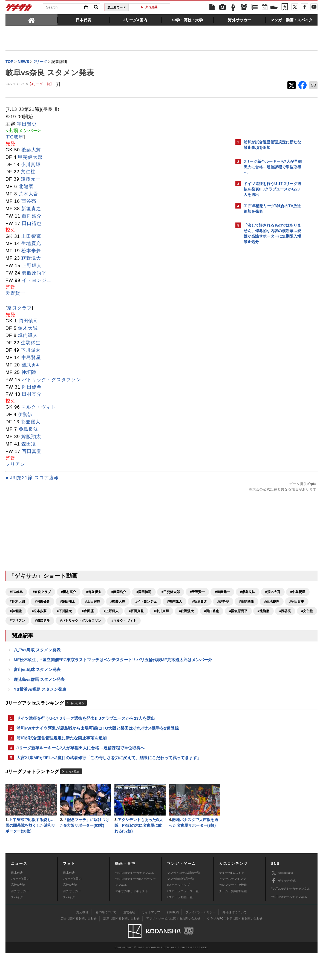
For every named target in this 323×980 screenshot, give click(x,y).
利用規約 (173, 939)
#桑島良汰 (43, 602)
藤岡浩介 (32, 217)
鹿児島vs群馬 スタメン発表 (39, 702)
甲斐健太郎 (30, 158)
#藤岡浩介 (119, 592)
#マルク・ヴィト (74, 640)
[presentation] (31, 20)
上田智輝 (31, 237)
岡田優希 (32, 388)
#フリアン (136, 631)
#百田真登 (136, 621)
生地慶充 (31, 244)
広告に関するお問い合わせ (79, 946)
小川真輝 (31, 165)
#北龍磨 (69, 631)
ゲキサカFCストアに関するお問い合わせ (235, 946)
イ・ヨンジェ (37, 281)
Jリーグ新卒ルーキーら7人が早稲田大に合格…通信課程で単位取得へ (80, 773)
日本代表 (17, 900)
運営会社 (129, 939)
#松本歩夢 (39, 621)
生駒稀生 (31, 343)
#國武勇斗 (161, 631)
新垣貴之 (31, 209)
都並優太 (31, 422)
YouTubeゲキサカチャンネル (135, 900)
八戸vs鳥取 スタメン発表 (37, 670)
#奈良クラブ (42, 592)
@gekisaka (282, 900)
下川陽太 (31, 351)
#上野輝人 (111, 621)
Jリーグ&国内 (20, 906)
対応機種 (82, 939)
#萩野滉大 (187, 621)
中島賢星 (31, 358)
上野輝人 (32, 266)
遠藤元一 (31, 180)
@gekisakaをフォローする (266, 330)
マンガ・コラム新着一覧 (184, 900)
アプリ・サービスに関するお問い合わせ (173, 946)
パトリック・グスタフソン (51, 380)
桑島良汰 (28, 430)
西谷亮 (29, 202)
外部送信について (235, 939)
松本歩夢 (31, 251)
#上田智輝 (193, 602)
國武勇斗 (31, 365)
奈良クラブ (19, 309)
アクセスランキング (233, 906)
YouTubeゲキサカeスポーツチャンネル (135, 909)
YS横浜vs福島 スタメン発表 (40, 712)
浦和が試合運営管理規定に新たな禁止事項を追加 (62, 762)
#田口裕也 (17, 631)
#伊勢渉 (123, 612)
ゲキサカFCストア (232, 900)
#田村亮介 (69, 592)
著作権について (106, 939)
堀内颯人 (28, 336)
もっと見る (77, 726)
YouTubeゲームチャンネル (289, 924)
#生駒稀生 (146, 612)
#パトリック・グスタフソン (31, 640)
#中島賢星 (93, 602)
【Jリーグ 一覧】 (41, 85)
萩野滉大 (31, 259)
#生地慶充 (171, 612)
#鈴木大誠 (118, 602)
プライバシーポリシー (201, 939)
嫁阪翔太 (31, 437)
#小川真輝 (161, 621)
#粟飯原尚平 (44, 631)
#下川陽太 (64, 621)
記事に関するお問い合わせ (122, 946)
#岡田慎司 (144, 592)
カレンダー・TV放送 (233, 912)
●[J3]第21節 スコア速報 (32, 478)
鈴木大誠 (28, 329)
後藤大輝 (31, 150)
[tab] (31, 20)
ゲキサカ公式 (283, 908)
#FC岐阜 (16, 592)
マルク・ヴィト (39, 408)
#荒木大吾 (67, 602)
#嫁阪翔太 (168, 602)
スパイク (17, 924)
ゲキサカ (19, 9)
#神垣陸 (16, 621)
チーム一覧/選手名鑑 (233, 918)
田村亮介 (32, 395)
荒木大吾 (28, 194)
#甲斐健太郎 (171, 592)
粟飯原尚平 (34, 274)
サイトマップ (151, 939)
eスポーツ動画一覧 (180, 924)
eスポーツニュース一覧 (183, 918)
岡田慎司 (28, 321)
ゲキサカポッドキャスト (132, 918)
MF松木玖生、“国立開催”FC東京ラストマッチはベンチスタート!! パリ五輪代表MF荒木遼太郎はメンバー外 (113, 681)
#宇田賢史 (196, 612)
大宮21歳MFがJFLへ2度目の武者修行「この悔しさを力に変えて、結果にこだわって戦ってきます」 (109, 783)
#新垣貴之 (99, 612)
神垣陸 (29, 373)
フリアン (15, 465)
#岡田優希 (143, 602)
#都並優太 (94, 592)
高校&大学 (18, 912)
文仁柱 (28, 172)
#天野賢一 (197, 592)
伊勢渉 (25, 415)
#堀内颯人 (74, 612)
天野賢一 (15, 294)
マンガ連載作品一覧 (181, 906)
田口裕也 (32, 224)
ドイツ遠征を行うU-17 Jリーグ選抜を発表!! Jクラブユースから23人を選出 (86, 741)
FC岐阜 (15, 138)
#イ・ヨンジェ (46, 612)
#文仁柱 (113, 631)
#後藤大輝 (17, 612)
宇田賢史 (27, 125)
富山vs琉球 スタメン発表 (37, 691)
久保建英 (151, 7)
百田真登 (32, 452)
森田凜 (29, 445)
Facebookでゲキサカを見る (266, 341)
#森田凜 (88, 621)
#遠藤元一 (17, 602)
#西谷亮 (91, 631)
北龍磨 (26, 187)
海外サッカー (20, 918)
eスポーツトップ (178, 912)
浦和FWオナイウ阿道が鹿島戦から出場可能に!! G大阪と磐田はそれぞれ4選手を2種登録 (98, 752)
